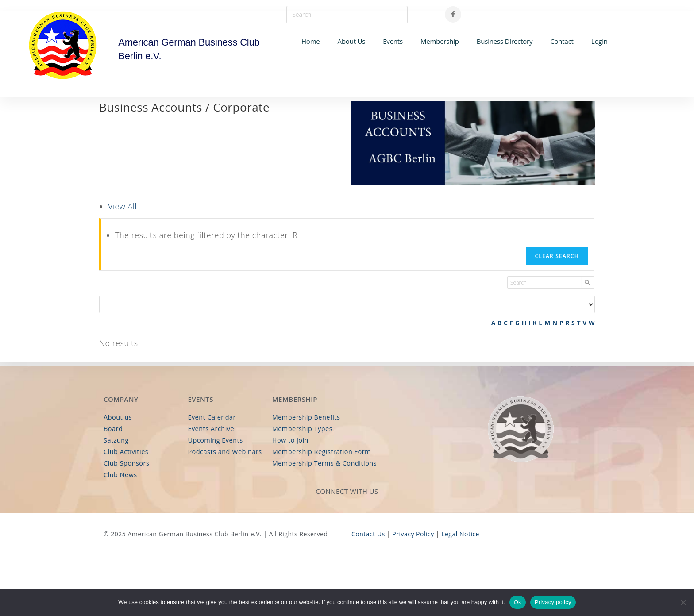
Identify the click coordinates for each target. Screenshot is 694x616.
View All (122, 206)
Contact (562, 41)
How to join (290, 441)
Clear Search (557, 256)
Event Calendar (211, 418)
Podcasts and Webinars (224, 452)
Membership (440, 41)
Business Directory (505, 41)
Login (600, 41)
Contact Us (368, 533)
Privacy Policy (413, 533)
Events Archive (210, 429)
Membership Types (301, 429)
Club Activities (125, 452)
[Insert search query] (347, 15)
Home (311, 41)
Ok (518, 602)
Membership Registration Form (320, 452)
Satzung (116, 441)
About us (117, 418)
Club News (120, 474)
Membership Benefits (305, 418)
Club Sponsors (126, 463)
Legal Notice (460, 533)
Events (393, 41)
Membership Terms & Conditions (323, 463)
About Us (352, 41)
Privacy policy (553, 602)
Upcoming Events (214, 441)
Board (113, 429)
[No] (683, 602)
